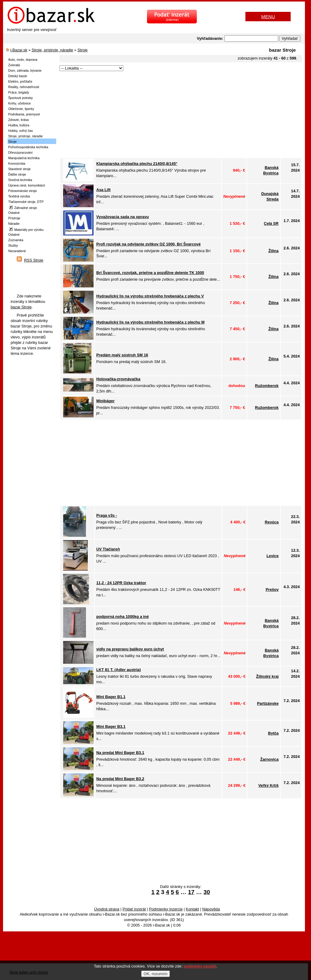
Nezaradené (17, 251)
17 (191, 892)
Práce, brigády (19, 92)
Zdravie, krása (19, 120)
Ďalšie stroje (17, 174)
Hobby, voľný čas (21, 131)
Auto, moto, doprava (23, 60)
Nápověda (211, 909)
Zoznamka (16, 240)
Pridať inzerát (134, 909)
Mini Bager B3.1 (111, 726)
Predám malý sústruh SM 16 (122, 355)
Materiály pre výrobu (26, 230)
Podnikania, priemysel (24, 114)
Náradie (14, 224)
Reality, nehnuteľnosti (24, 87)
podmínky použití (200, 966)
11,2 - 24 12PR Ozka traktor (121, 583)
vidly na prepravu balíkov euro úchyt (130, 649)
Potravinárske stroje (22, 191)
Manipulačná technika (24, 158)
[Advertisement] (175, 115)
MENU (268, 17)
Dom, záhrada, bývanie (25, 70)
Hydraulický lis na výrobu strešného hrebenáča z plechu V (150, 296)
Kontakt (192, 909)
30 (207, 892)
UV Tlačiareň (108, 549)
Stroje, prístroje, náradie (52, 50)
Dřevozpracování (21, 152)
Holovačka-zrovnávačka (118, 379)
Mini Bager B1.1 (111, 697)
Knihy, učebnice (19, 103)
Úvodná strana (107, 909)
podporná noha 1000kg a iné (123, 617)
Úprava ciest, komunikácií (27, 185)
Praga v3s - (107, 515)
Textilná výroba (19, 196)
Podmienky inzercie (166, 909)
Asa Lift (103, 190)
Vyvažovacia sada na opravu (123, 217)
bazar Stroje (21, 307)
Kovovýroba (17, 163)
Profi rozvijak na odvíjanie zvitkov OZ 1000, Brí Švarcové (149, 244)
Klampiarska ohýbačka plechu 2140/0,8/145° (137, 164)
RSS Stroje (34, 260)
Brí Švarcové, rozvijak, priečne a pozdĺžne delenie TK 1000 (150, 273)
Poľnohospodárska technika (28, 147)
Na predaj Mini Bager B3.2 (120, 779)
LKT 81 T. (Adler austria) (118, 670)
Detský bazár (18, 76)
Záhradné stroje (23, 208)
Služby (13, 245)
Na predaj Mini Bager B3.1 (120, 753)
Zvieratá (14, 65)
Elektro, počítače (20, 81)
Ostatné (14, 213)
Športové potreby (21, 98)
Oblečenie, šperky (21, 109)
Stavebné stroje (19, 169)
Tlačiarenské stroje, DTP (26, 202)
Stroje (82, 50)
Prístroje (14, 218)
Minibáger (105, 401)
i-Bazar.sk (19, 50)
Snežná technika (20, 180)
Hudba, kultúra (19, 125)
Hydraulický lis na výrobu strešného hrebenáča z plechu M (150, 322)
